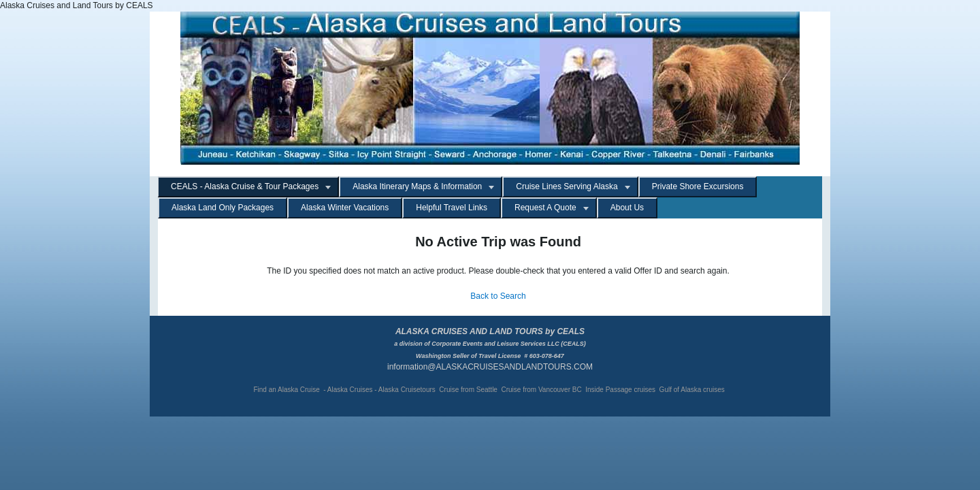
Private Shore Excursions (698, 186)
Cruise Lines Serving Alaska (567, 186)
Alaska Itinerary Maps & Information (417, 186)
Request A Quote (545, 208)
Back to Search (498, 296)
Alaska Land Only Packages (223, 208)
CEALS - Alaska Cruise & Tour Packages (245, 186)
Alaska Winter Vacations (345, 208)
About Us (627, 208)
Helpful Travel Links (452, 208)
